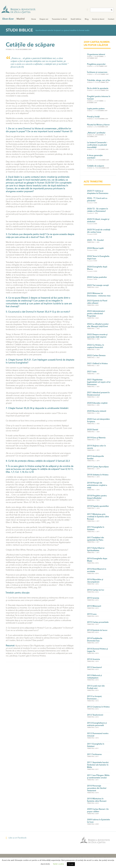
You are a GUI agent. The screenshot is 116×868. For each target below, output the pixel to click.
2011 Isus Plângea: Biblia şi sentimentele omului (98, 777)
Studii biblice (76, 19)
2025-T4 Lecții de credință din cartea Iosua (99, 231)
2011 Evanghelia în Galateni (96, 745)
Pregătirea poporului (96, 64)
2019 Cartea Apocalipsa (98, 467)
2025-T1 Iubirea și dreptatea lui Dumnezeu (98, 192)
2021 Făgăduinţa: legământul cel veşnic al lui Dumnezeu (99, 382)
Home (34, 19)
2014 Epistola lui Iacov (97, 630)
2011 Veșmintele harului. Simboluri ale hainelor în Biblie (98, 765)
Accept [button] (71, 864)
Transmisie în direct (59, 19)
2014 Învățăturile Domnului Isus (95, 640)
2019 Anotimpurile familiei (95, 458)
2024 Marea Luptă (95, 248)
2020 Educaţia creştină (97, 403)
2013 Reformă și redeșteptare (94, 677)
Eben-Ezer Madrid (19, 10)
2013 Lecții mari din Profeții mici (96, 687)
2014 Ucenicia (93, 659)
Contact (111, 19)
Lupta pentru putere (96, 109)
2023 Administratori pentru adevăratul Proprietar (96, 314)
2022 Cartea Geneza (96, 356)
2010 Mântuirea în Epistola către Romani (97, 800)
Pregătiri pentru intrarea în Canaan (99, 98)
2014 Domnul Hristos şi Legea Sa (97, 650)
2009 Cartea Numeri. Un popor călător (98, 810)
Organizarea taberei (96, 55)
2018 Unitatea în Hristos (98, 475)
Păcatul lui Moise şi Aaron (98, 125)
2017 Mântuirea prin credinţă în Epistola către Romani (98, 517)
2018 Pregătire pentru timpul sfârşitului (97, 497)
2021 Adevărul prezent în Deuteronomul (98, 394)
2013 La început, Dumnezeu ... (94, 698)
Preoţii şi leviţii (93, 117)
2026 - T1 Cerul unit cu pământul (97, 200)
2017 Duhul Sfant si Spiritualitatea (96, 549)
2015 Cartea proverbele (98, 622)
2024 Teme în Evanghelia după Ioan (98, 258)
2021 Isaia (92, 372)
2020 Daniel (93, 430)
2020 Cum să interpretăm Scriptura (98, 420)
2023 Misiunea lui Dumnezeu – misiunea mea (99, 295)
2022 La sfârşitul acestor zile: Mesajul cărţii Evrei (98, 325)
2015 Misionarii (94, 606)
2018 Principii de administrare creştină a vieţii (97, 485)
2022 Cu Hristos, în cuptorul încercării (96, 346)
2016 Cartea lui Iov (96, 590)
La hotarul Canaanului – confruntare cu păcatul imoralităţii (97, 145)
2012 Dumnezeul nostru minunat (98, 735)
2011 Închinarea (94, 754)
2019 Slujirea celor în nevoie (96, 447)
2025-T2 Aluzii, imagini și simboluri (98, 221)
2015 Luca (92, 614)
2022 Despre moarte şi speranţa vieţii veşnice (97, 336)
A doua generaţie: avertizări (95, 157)
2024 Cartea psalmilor (97, 277)
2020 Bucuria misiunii (97, 411)
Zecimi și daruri (98, 19)
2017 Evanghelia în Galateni (96, 528)
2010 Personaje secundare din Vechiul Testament (97, 788)
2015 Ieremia (93, 598)
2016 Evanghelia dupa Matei (97, 560)
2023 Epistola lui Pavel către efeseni (97, 302)
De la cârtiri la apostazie (98, 88)
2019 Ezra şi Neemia (96, 438)
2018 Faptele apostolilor (98, 506)
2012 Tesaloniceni (95, 715)
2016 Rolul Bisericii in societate (97, 570)
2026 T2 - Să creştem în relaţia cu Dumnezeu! (97, 210)
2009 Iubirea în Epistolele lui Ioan (98, 821)
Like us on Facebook (16, 838)
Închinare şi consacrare (97, 72)
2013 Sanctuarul (94, 667)
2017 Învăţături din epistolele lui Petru (96, 539)
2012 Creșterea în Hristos (98, 707)
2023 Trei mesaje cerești (98, 285)
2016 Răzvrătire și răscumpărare (95, 581)
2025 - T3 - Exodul (95, 240)
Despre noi (44, 19)
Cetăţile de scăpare (96, 166)
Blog (87, 19)
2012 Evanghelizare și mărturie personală (97, 724)
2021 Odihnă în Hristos (97, 364)
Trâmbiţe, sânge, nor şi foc (99, 80)
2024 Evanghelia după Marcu (97, 268)
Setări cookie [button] (58, 864)
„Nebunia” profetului (96, 133)
